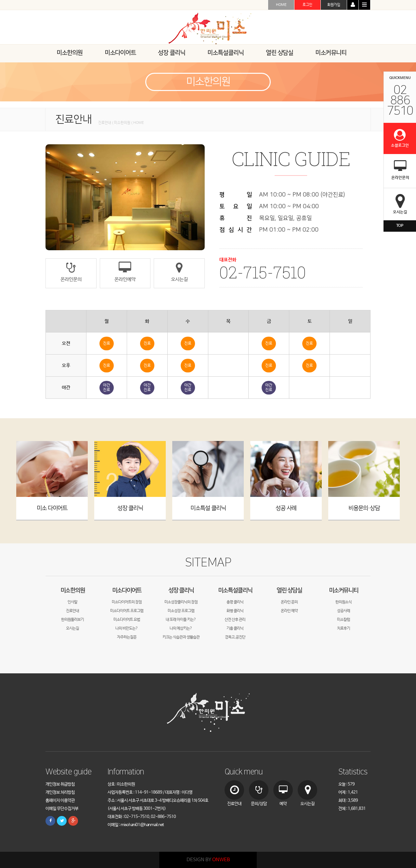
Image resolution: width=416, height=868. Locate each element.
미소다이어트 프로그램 (127, 611)
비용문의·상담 (364, 508)
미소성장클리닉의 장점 (181, 602)
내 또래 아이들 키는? (181, 620)
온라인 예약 (289, 611)
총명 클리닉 (235, 602)
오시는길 (72, 628)
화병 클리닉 (235, 611)
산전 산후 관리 (235, 620)
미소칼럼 (344, 620)
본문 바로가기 (0, 0)
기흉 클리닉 (235, 628)
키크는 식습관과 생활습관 (181, 637)
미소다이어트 (127, 590)
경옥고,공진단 (235, 637)
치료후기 (344, 628)
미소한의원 (73, 590)
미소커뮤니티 (344, 590)
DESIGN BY (208, 860)
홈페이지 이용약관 (60, 801)
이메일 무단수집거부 (62, 809)
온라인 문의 (289, 602)
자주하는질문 (127, 637)
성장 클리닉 (130, 508)
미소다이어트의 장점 (127, 602)
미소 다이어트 (52, 508)
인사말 (72, 602)
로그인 (307, 5)
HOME (281, 5)
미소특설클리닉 (235, 590)
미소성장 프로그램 (181, 611)
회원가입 (334, 5)
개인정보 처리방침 (60, 792)
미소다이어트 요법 (127, 620)
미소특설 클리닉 (208, 508)
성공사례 (344, 611)
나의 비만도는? (127, 628)
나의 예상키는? (181, 628)
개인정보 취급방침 (60, 784)
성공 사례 (286, 508)
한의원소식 (344, 602)
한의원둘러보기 (72, 620)
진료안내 (72, 611)
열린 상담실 (289, 590)
